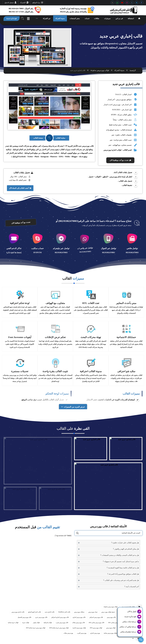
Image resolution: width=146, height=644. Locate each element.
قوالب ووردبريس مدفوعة (100, 70)
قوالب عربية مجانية (13, 622)
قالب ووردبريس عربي (41, 617)
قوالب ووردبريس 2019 (96, 627)
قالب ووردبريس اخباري (79, 617)
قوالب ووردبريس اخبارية (79, 627)
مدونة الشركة (119, 70)
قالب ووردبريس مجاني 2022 (96, 622)
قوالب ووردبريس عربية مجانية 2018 (59, 627)
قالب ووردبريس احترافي (96, 617)
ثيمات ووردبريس (93, 611)
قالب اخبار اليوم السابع (35, 611)
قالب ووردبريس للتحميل (24, 617)
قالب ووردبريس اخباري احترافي (60, 617)
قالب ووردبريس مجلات (78, 622)
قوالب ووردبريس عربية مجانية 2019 (36, 627)
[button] (141, 3)
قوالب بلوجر (36, 622)
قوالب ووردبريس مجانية (110, 633)
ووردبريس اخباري (95, 633)
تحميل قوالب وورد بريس (108, 611)
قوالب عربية (26, 622)
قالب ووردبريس (111, 617)
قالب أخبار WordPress (64, 611)
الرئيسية (133, 70)
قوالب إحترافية (48, 622)
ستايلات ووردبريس (79, 611)
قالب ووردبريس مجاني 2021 (116, 622)
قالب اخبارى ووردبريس (18, 611)
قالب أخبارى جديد (50, 611)
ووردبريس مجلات (68, 633)
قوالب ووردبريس (111, 627)
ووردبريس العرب (82, 633)
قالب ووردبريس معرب (62, 622)
